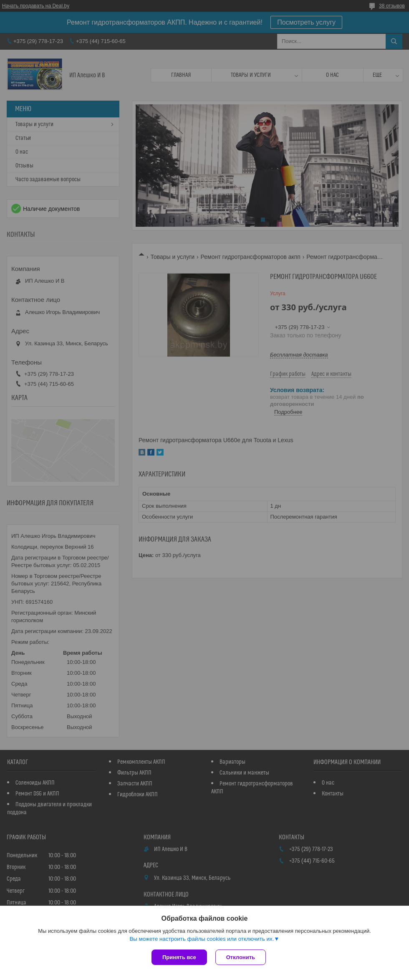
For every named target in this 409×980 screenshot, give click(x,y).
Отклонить (241, 957)
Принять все (179, 957)
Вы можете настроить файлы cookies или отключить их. (202, 939)
